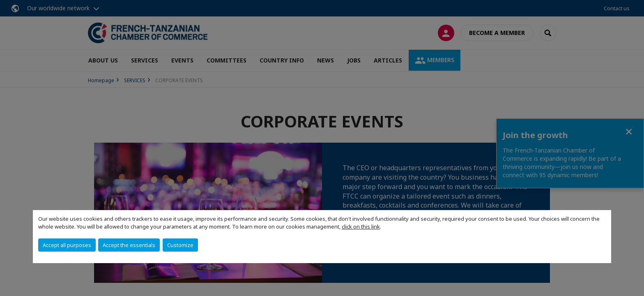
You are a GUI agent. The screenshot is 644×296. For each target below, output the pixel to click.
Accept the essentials (129, 245)
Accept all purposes (67, 245)
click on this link (361, 227)
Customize (180, 245)
